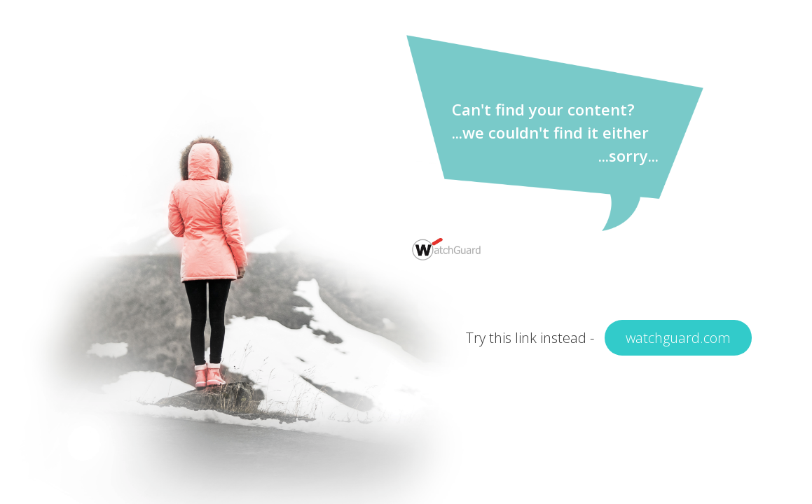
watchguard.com (678, 338)
